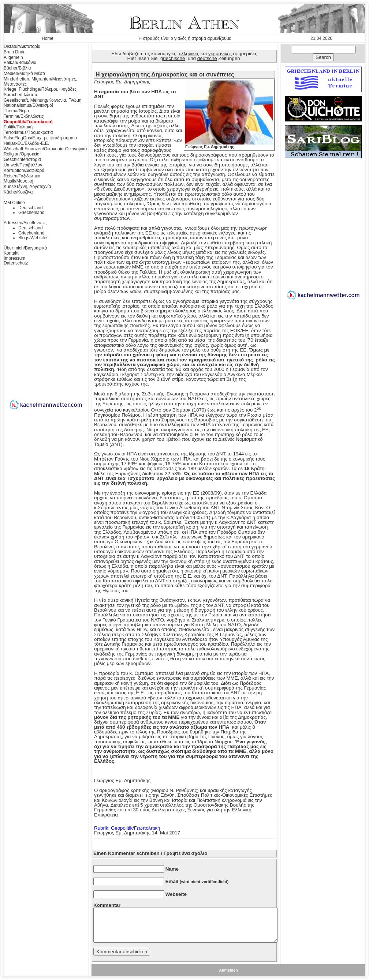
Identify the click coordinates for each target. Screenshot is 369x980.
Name (172, 869)
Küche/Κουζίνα (18, 192)
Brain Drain (15, 52)
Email (197, 881)
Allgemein (13, 57)
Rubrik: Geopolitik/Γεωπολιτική (127, 828)
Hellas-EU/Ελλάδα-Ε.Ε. (26, 143)
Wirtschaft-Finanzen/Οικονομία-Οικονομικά (45, 149)
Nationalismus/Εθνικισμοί (28, 105)
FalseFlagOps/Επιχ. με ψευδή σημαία (40, 138)
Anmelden (228, 970)
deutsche (207, 58)
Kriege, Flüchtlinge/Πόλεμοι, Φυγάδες (40, 89)
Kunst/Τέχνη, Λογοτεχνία (27, 187)
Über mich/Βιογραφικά (25, 248)
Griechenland (31, 213)
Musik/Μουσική (18, 181)
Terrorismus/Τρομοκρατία (28, 132)
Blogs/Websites (33, 238)
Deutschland (31, 208)
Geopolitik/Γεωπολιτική (28, 122)
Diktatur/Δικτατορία (22, 46)
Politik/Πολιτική (18, 127)
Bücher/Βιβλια (17, 68)
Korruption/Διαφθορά (24, 170)
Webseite (176, 894)
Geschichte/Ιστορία (22, 159)
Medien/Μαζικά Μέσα (24, 74)
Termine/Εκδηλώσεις (24, 116)
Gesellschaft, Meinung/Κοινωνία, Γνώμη (42, 100)
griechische (173, 58)
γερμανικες (220, 54)
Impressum (14, 258)
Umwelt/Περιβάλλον (23, 165)
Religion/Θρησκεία (22, 154)
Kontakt (11, 253)
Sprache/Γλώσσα (20, 95)
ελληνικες (189, 54)
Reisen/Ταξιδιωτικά (22, 176)
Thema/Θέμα (16, 111)
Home (48, 38)
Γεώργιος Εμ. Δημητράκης (229, 145)
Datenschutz (16, 263)
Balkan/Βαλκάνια (20, 63)
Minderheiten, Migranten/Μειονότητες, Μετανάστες (40, 82)
